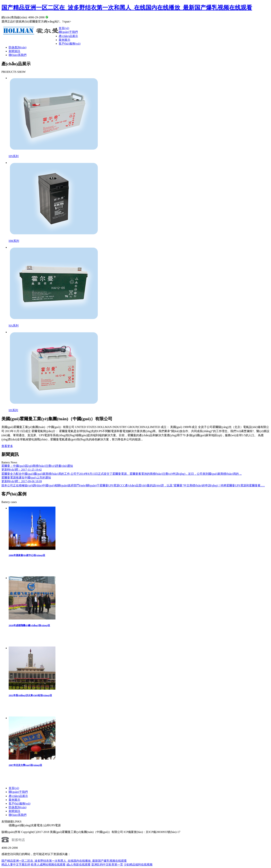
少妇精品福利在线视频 (138, 864)
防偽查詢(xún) (18, 47)
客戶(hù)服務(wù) (70, 44)
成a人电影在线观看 (78, 864)
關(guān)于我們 (68, 32)
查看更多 (7, 446)
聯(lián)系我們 (18, 55)
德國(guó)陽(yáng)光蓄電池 (26, 825)
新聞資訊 (14, 51)
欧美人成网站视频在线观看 (48, 864)
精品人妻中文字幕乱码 (16, 864)
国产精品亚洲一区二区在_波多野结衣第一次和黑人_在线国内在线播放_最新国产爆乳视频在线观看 (127, 8)
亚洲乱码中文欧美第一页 (107, 864)
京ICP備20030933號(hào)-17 (163, 832)
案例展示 (64, 40)
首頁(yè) (64, 28)
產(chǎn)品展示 (68, 36)
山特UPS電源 (52, 825)
